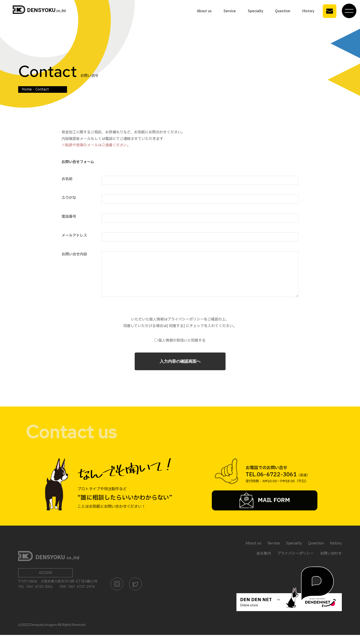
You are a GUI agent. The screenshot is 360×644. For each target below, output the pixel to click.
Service (230, 11)
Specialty (256, 11)
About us (204, 11)
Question (283, 11)
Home (27, 89)
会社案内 (264, 563)
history (336, 552)
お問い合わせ (331, 563)
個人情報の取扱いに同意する (180, 350)
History (308, 11)
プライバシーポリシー (295, 563)
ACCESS (46, 582)
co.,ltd (39, 11)
